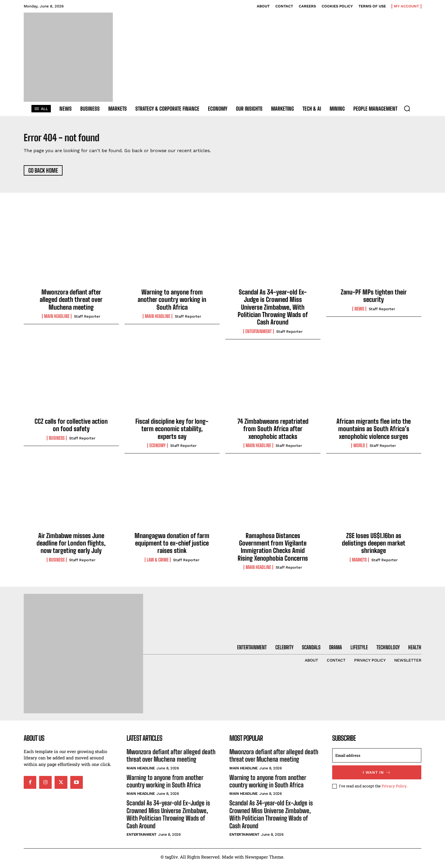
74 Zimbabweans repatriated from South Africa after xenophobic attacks (273, 432)
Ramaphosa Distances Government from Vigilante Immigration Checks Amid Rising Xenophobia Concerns (273, 550)
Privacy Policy (394, 789)
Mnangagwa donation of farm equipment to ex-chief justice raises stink (172, 546)
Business (57, 441)
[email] (377, 758)
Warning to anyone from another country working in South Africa (172, 302)
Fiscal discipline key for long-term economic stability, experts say (172, 432)
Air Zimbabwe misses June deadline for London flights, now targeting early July (71, 546)
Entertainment (258, 334)
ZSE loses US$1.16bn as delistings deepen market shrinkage (374, 546)
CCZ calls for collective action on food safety (71, 428)
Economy (158, 448)
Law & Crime (158, 562)
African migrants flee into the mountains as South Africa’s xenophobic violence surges (374, 432)
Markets (359, 562)
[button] (407, 108)
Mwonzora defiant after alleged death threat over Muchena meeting (71, 302)
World (359, 448)
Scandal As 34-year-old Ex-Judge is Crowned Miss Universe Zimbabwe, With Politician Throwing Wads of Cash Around (273, 310)
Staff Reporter (87, 319)
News (359, 311)
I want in (377, 775)
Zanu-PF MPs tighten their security (374, 298)
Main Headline (57, 319)
